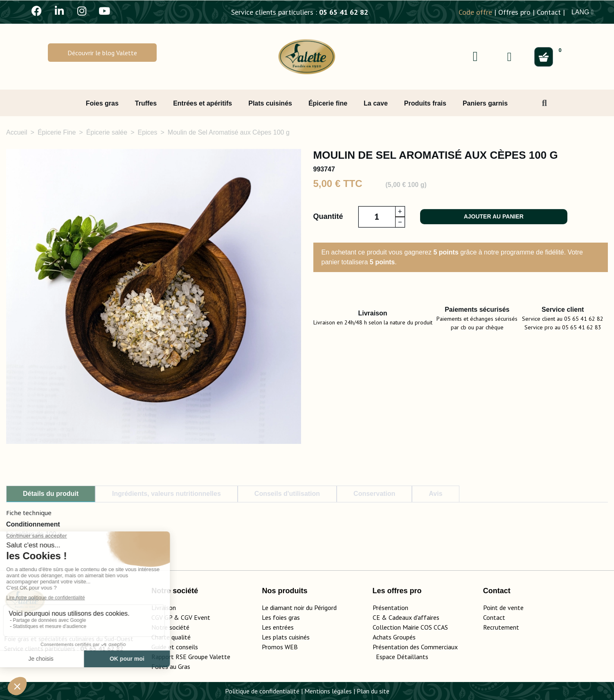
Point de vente (503, 608)
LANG (583, 12)
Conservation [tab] (374, 494)
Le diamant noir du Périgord (299, 608)
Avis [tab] (435, 494)
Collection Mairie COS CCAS (410, 627)
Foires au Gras (171, 666)
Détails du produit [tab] (51, 494)
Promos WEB (280, 647)
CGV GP (162, 617)
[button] (102, 53)
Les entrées (278, 627)
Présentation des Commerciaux (418, 647)
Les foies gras (281, 617)
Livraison (164, 608)
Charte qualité (171, 637)
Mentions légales (328, 691)
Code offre (475, 12)
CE (376, 617)
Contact (549, 12)
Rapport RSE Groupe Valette (201, 657)
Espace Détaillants (402, 657)
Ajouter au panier (494, 216)
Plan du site (373, 691)
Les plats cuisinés (286, 637)
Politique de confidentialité (262, 691)
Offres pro (514, 12)
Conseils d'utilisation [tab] (287, 494)
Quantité (328, 216)
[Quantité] (377, 217)
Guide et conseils (175, 647)
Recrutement (501, 627)
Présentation (390, 608)
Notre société (170, 627)
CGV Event (196, 617)
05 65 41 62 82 (344, 12)
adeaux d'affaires (416, 617)
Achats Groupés (394, 637)
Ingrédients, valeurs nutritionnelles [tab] (166, 494)
